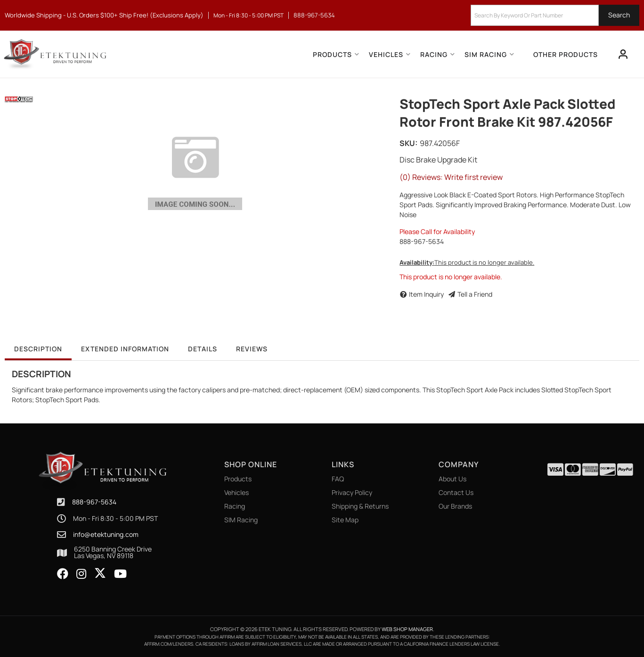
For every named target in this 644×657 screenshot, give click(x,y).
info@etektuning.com (106, 535)
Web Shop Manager (407, 629)
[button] (555, 15)
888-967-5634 (94, 502)
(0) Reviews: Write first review (451, 177)
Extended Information (125, 349)
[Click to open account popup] (623, 54)
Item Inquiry (426, 294)
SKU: (408, 143)
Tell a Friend (475, 294)
